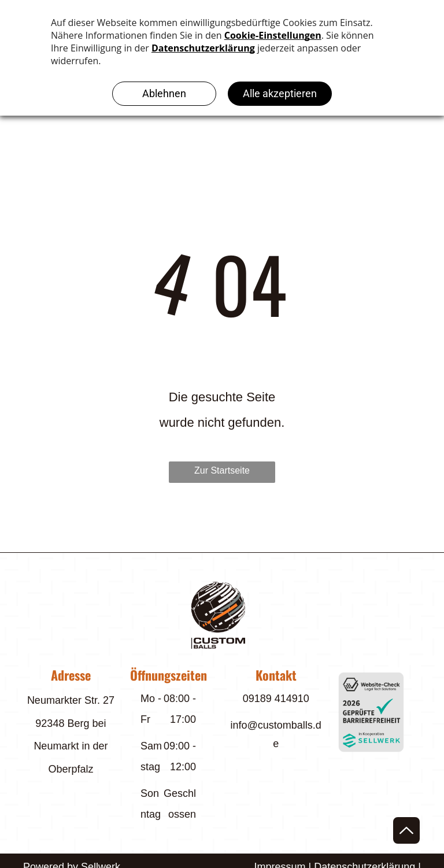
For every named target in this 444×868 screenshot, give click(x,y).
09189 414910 (276, 699)
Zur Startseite (222, 470)
